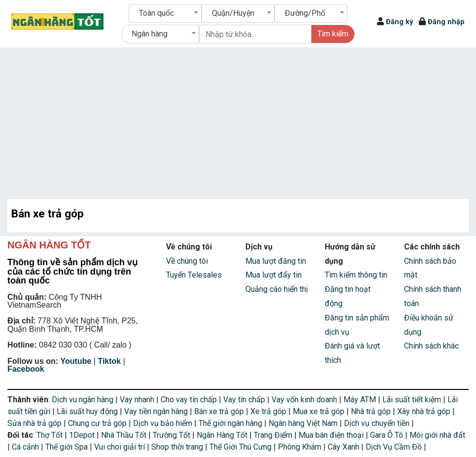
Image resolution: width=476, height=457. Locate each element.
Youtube (76, 361)
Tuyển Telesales (194, 275)
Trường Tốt (172, 435)
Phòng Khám (301, 447)
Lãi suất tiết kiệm (413, 400)
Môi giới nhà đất (437, 435)
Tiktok (109, 361)
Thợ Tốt (51, 435)
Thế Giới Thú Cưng (241, 447)
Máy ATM (361, 400)
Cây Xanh (344, 447)
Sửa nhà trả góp (35, 423)
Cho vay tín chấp (190, 400)
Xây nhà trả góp (425, 411)
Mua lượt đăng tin (276, 261)
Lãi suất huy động (88, 411)
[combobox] (165, 13)
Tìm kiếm (333, 34)
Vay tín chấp (245, 400)
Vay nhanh (138, 400)
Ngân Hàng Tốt (223, 435)
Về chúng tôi (187, 261)
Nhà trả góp (372, 411)
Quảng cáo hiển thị (277, 289)
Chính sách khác (431, 346)
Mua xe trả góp (320, 411)
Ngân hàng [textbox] (150, 34)
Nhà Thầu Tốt (125, 435)
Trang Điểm (274, 435)
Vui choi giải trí (120, 447)
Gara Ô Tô (388, 435)
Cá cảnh (26, 447)
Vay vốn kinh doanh (305, 400)
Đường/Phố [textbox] (305, 13)
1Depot (83, 435)
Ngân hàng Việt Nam (304, 423)
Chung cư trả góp (98, 423)
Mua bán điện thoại (332, 435)
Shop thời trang (178, 447)
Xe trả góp (269, 411)
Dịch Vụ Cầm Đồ (395, 447)
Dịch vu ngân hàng (84, 400)
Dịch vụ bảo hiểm (164, 423)
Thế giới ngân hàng (231, 423)
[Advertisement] (238, 121)
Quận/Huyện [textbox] (233, 13)
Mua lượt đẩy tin (273, 275)
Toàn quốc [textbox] (156, 13)
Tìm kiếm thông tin (356, 275)
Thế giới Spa (68, 447)
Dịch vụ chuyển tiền (378, 423)
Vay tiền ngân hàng (157, 411)
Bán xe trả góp (220, 411)
